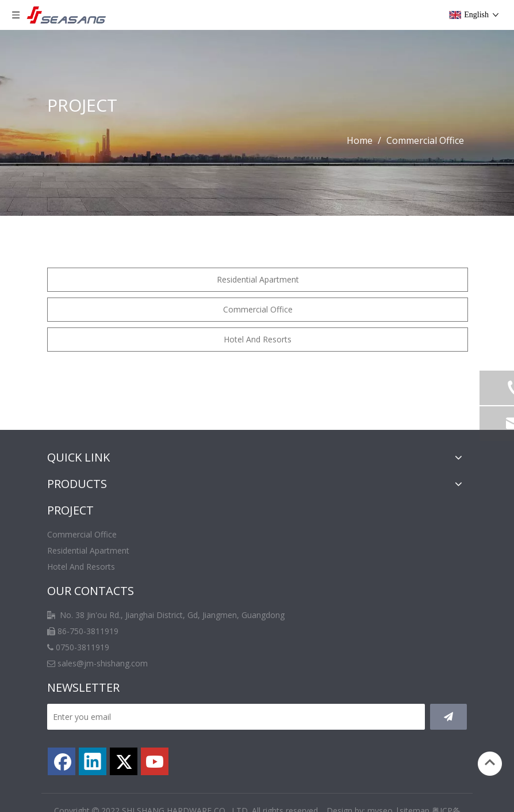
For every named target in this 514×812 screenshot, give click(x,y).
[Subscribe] (448, 717)
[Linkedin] (93, 761)
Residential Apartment (258, 279)
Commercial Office (258, 309)
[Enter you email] (236, 717)
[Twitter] (124, 761)
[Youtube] (155, 761)
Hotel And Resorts (258, 339)
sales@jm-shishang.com (103, 663)
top (490, 763)
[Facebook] (62, 761)
